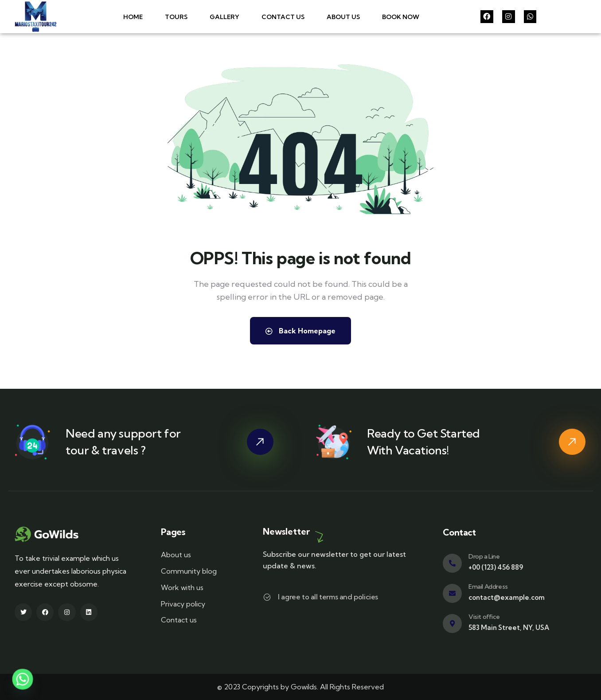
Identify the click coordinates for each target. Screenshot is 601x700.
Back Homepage (300, 331)
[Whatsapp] (23, 679)
